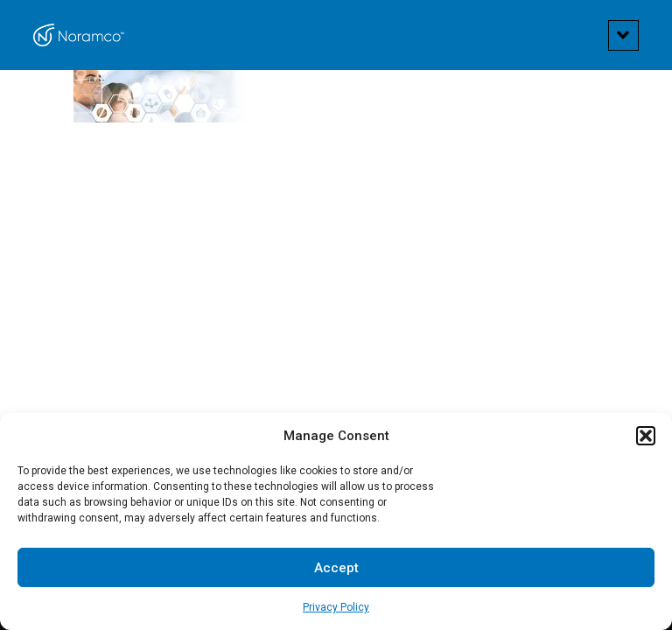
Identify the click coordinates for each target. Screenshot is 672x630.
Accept (336, 568)
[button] (646, 436)
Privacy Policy (336, 607)
